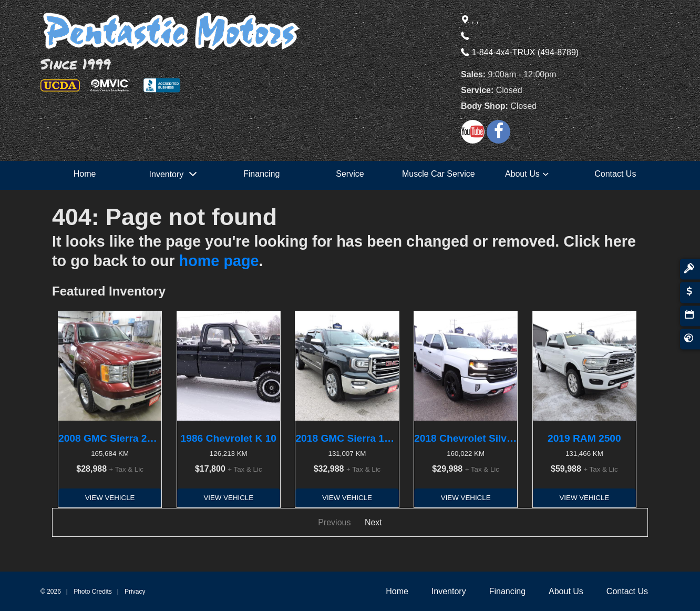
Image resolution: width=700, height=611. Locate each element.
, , (470, 20)
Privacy (135, 592)
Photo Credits (93, 592)
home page (219, 261)
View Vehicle (110, 498)
